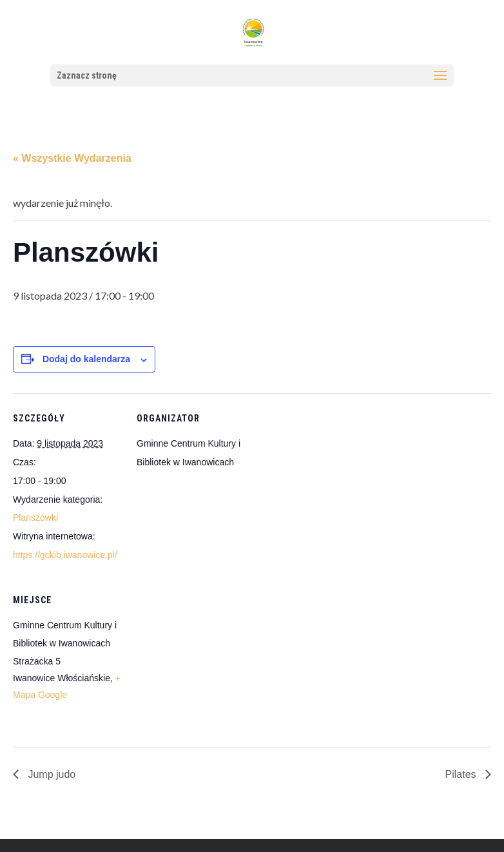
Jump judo (50, 774)
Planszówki (35, 518)
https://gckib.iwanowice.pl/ (65, 555)
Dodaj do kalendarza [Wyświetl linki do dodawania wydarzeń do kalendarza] (86, 359)
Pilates (462, 774)
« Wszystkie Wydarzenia (72, 158)
